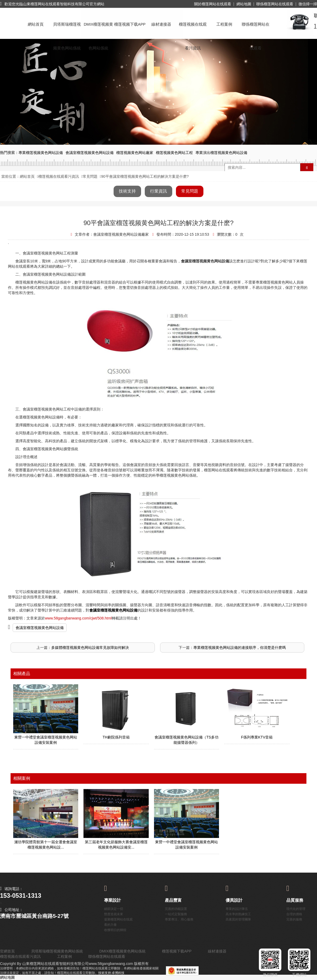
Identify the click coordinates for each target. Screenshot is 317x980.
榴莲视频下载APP (130, 24)
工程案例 (224, 24)
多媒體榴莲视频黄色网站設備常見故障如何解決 (90, 648)
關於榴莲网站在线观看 (213, 4)
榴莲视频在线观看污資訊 (193, 29)
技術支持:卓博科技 (111, 973)
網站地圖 (244, 4)
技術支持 (127, 191)
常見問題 (90, 176)
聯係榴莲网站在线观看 (275, 4)
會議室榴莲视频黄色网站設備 (40, 628)
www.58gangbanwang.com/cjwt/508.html (78, 618)
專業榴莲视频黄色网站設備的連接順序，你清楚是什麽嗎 (240, 648)
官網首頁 (7, 951)
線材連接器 (161, 24)
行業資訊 (158, 191)
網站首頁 (36, 24)
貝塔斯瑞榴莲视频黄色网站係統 (67, 29)
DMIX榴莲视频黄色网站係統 (98, 29)
